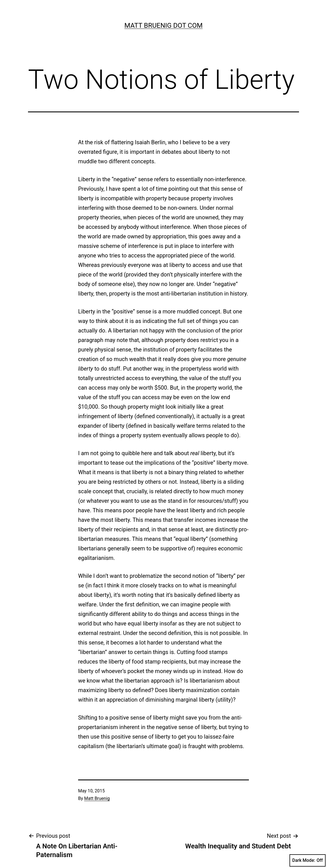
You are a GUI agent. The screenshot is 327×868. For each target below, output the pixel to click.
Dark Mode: (308, 860)
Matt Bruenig (97, 798)
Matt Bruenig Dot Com (163, 25)
